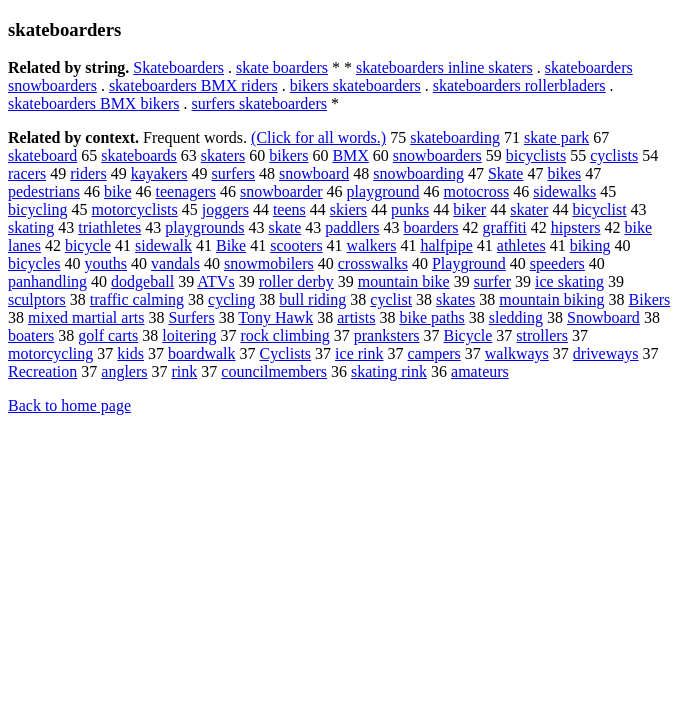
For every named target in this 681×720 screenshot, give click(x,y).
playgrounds (204, 227)
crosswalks (373, 263)
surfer (492, 281)
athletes (521, 245)
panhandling (47, 281)
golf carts (108, 335)
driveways (606, 353)
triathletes (109, 227)
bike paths (431, 317)
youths (105, 263)
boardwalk (202, 353)
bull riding (312, 299)
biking (590, 245)
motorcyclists (135, 209)
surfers (233, 173)
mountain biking (551, 299)
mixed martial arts (86, 317)
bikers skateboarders (355, 85)
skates (455, 299)
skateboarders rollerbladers (519, 85)
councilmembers (274, 371)
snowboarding (418, 173)
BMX (350, 155)
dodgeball (142, 281)
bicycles (34, 263)
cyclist (391, 299)
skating (31, 227)
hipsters (576, 227)
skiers (348, 209)
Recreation (42, 371)
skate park (556, 137)
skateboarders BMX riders (193, 85)
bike (118, 191)
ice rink (359, 353)
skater (529, 209)
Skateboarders (178, 67)
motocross (476, 191)
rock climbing (284, 335)
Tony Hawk (275, 317)
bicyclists (536, 155)
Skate (506, 173)
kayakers (159, 173)
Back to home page (69, 405)
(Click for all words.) (318, 137)
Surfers (191, 317)
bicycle (88, 245)
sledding (516, 317)
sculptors (37, 299)
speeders (557, 263)
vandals (175, 263)
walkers (372, 245)
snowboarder (281, 191)
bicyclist (599, 209)
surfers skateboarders (260, 103)
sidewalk (163, 245)
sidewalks (564, 191)
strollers (542, 335)
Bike (231, 245)
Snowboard (603, 317)
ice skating (569, 281)
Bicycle (467, 335)
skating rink (389, 371)
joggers (225, 209)
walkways (517, 353)
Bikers (650, 299)
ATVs (215, 281)
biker (469, 209)
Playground (469, 263)
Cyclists (286, 353)
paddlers (352, 227)
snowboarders (437, 155)
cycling (231, 299)
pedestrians (44, 191)
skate (284, 227)
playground (383, 191)
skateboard (42, 155)
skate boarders (282, 67)
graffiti (505, 227)
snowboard (314, 173)
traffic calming (137, 299)
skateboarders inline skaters (444, 67)
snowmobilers (269, 263)
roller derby (296, 281)
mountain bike (404, 281)
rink (185, 371)
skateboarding (455, 137)
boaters (31, 335)
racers (27, 173)
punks (410, 209)
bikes (564, 173)
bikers (288, 155)
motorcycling (50, 353)
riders (88, 173)
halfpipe (446, 245)
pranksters (387, 335)
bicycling (38, 209)
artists (356, 317)
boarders (431, 227)
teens (289, 209)
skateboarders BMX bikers (94, 103)
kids (130, 353)
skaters (223, 155)
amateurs (480, 371)
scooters (296, 245)
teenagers (186, 191)
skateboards (139, 155)
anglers (124, 371)
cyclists (614, 155)
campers (434, 353)
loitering (189, 335)
